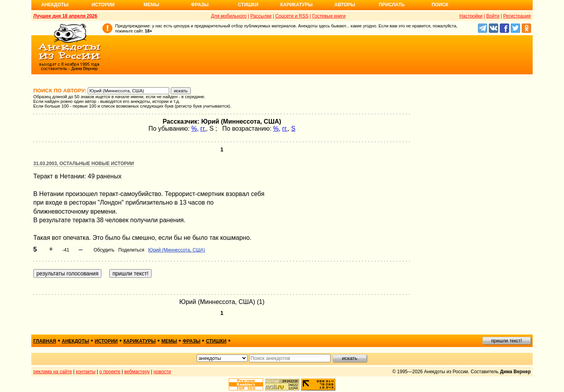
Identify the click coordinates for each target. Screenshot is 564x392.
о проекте (110, 372)
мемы (169, 341)
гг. (203, 129)
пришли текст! (507, 341)
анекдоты (76, 341)
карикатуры (140, 341)
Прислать (392, 5)
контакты (86, 372)
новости (162, 372)
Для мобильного (229, 16)
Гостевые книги (329, 16)
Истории (103, 5)
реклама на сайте (53, 372)
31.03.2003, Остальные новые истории (84, 164)
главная (45, 341)
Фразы (200, 5)
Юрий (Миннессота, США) (176, 250)
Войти (493, 16)
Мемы (152, 5)
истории (106, 341)
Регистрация (517, 16)
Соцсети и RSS (292, 16)
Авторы (345, 5)
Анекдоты (55, 5)
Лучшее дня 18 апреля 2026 (65, 16)
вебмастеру (137, 372)
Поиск (440, 5)
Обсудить (104, 250)
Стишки (248, 5)
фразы (191, 341)
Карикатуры (296, 5)
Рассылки (261, 16)
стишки (216, 341)
